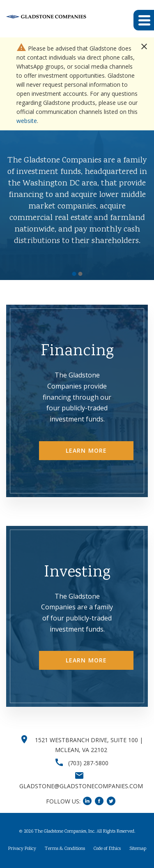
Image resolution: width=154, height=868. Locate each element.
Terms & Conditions (65, 849)
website (27, 121)
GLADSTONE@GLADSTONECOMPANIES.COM (81, 786)
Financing (77, 352)
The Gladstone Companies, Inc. (65, 832)
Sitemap (138, 849)
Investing (77, 573)
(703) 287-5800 (88, 763)
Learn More (86, 450)
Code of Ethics (107, 849)
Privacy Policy (22, 849)
